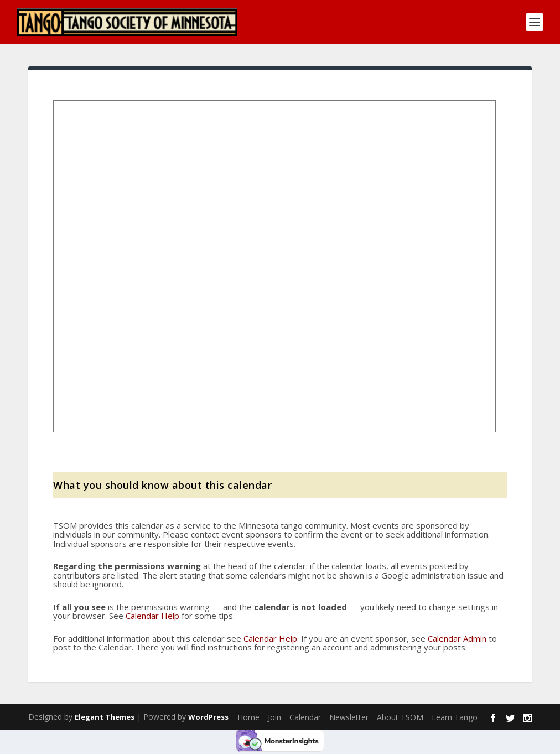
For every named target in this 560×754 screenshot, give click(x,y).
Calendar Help (152, 616)
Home (248, 717)
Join (274, 717)
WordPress (208, 717)
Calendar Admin (457, 638)
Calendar (305, 717)
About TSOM (400, 717)
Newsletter (349, 717)
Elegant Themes (105, 717)
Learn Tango (455, 717)
